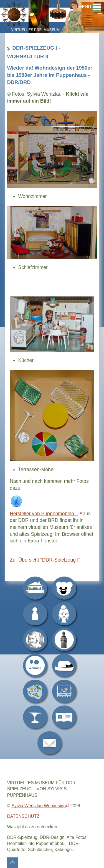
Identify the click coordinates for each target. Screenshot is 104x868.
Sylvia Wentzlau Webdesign (39, 806)
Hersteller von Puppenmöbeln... (44, 514)
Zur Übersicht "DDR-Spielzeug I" (45, 560)
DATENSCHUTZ (23, 816)
